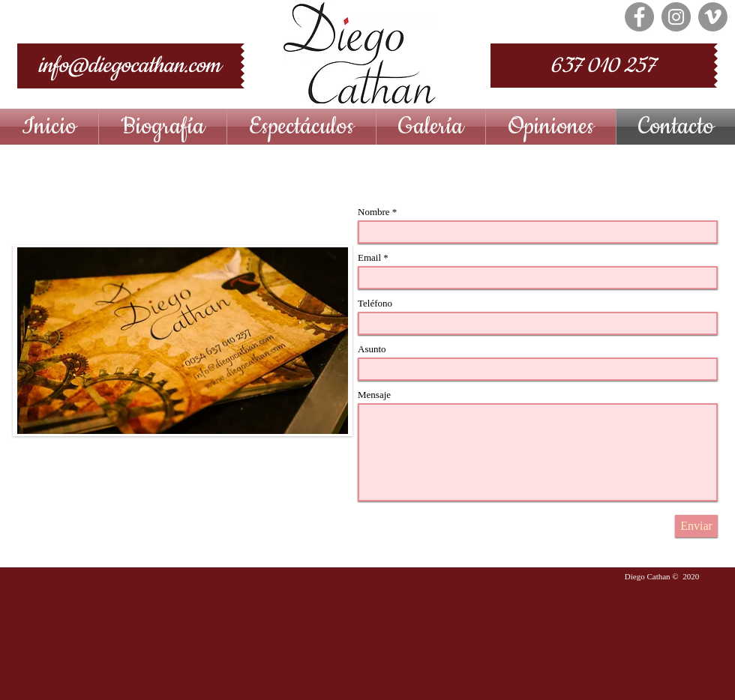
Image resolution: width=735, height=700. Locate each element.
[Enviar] (696, 526)
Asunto (372, 349)
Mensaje (374, 395)
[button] (301, 127)
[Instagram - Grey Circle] (676, 17)
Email (369, 257)
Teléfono (375, 303)
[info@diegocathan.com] (129, 66)
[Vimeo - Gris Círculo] (713, 17)
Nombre (374, 212)
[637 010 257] (602, 66)
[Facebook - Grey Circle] (639, 17)
